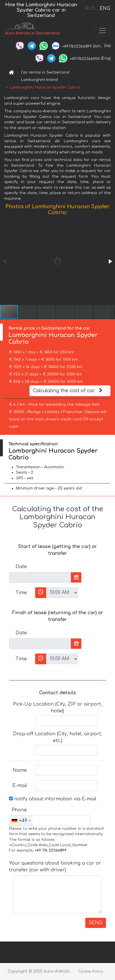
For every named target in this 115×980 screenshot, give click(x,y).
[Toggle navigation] (103, 31)
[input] (40, 577)
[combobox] (21, 821)
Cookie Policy (91, 972)
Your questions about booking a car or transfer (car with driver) (55, 867)
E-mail (20, 786)
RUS (90, 8)
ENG (105, 8)
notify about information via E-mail (53, 799)
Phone (19, 810)
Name (20, 770)
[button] (110, 261)
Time (21, 593)
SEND (96, 923)
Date (21, 567)
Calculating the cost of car (69, 391)
